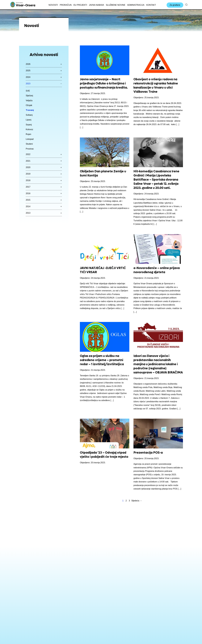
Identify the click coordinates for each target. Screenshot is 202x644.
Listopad (30, 139)
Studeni (29, 144)
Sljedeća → (137, 501)
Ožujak (29, 105)
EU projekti (80, 5)
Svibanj (29, 115)
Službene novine (116, 5)
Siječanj (29, 96)
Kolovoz (29, 129)
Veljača (29, 100)
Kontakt (151, 5)
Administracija (136, 5)
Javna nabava (96, 5)
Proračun (66, 5)
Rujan (28, 134)
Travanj (30, 110)
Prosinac (30, 149)
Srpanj (29, 125)
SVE (28, 91)
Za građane (175, 5)
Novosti (53, 5)
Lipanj (29, 120)
